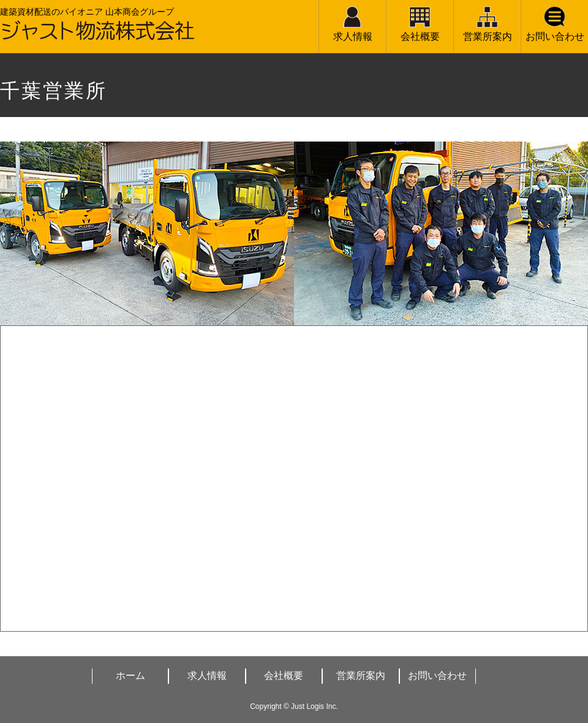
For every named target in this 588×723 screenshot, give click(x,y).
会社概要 (420, 36)
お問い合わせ (555, 36)
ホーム (130, 676)
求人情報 (353, 36)
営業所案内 (488, 36)
